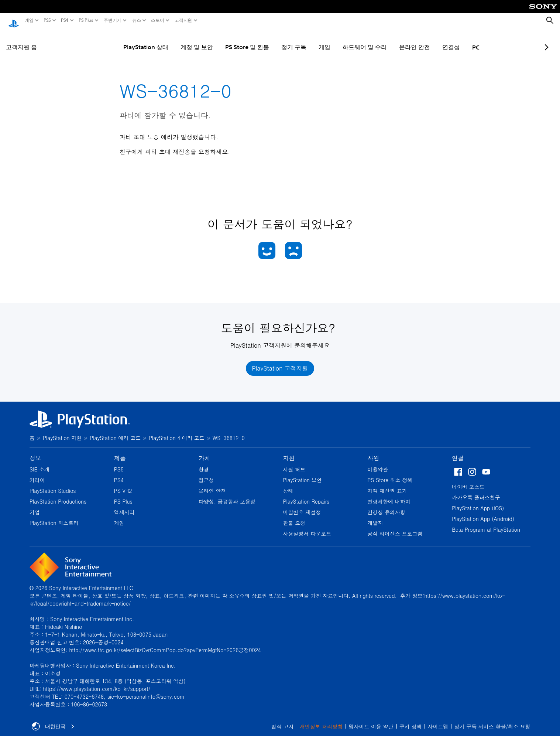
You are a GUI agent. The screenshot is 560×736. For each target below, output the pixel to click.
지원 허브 (294, 462)
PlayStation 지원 (62, 431)
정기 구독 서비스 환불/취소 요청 (492, 719)
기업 (35, 505)
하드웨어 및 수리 (343, 40)
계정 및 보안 (175, 40)
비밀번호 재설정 (302, 505)
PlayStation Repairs (306, 494)
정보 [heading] (35, 451)
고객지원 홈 (21, 40)
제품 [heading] (120, 451)
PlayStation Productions (58, 494)
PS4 (65, 20)
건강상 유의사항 (386, 505)
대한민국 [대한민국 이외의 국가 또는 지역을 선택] (53, 719)
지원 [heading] (289, 451)
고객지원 (183, 20)
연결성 (429, 40)
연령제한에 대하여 (389, 494)
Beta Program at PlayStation (486, 522)
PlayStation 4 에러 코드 (177, 431)
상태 (288, 484)
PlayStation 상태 (124, 40)
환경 (204, 462)
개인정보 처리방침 (321, 719)
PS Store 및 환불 (225, 40)
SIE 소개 (39, 462)
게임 (29, 20)
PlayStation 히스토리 (54, 516)
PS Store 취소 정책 (390, 473)
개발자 (375, 516)
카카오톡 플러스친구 (476, 490)
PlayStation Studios (53, 484)
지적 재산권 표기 (387, 484)
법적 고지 (283, 719)
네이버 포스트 (468, 480)
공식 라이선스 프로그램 (395, 527)
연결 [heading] (458, 451)
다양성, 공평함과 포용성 (227, 494)
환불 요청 (294, 516)
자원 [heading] (373, 451)
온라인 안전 (392, 40)
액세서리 (124, 505)
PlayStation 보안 (302, 473)
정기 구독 (272, 40)
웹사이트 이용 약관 (371, 719)
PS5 (47, 20)
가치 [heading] (205, 451)
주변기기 (113, 20)
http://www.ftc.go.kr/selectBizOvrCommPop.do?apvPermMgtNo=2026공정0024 (165, 643)
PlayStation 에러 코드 (115, 431)
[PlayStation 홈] (14, 21)
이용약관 (378, 462)
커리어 (37, 473)
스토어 (158, 20)
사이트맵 (438, 719)
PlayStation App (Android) (483, 512)
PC (454, 40)
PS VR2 (123, 484)
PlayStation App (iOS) (478, 501)
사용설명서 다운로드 (307, 527)
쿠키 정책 (411, 719)
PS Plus (86, 20)
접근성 (206, 473)
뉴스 (137, 20)
